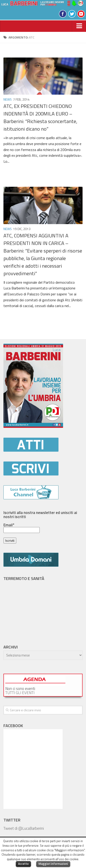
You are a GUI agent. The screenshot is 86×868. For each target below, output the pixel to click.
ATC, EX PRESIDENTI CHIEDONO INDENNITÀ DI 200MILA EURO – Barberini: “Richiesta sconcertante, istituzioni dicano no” (40, 117)
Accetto (23, 864)
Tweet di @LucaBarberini (24, 828)
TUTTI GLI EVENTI (20, 693)
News (8, 99)
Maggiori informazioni (53, 864)
